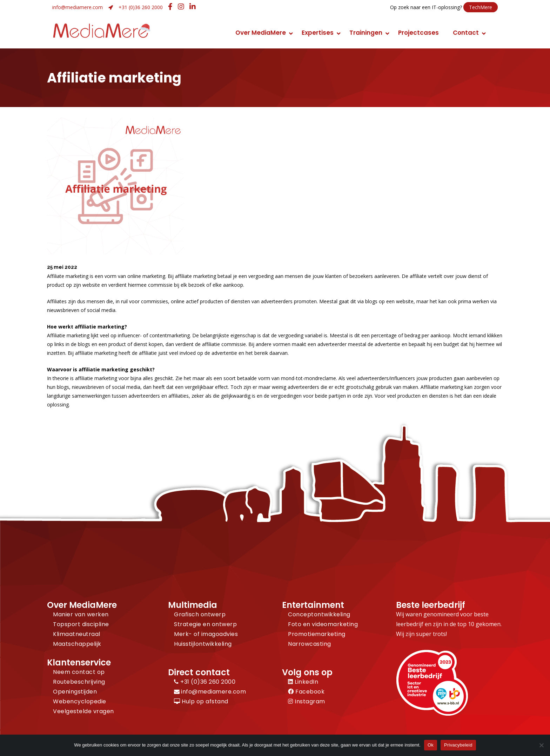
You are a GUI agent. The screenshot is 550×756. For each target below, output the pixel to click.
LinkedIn (303, 682)
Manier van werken (81, 614)
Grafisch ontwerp (200, 614)
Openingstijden (75, 692)
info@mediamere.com (78, 7)
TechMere (481, 7)
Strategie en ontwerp (205, 624)
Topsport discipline (81, 624)
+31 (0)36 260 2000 (141, 7)
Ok (431, 745)
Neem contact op (79, 672)
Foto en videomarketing (323, 624)
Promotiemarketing (317, 634)
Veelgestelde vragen (83, 711)
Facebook (306, 692)
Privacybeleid (458, 745)
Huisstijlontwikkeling (203, 644)
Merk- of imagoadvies (206, 634)
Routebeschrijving (79, 682)
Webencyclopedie (80, 701)
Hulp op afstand (201, 701)
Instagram (307, 701)
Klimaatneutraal (77, 634)
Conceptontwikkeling (319, 614)
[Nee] (541, 745)
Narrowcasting (310, 644)
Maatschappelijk (77, 644)
